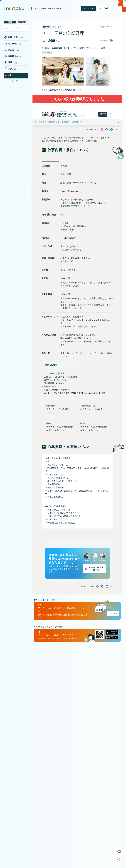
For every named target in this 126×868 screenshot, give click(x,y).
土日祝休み (47, 53)
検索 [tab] (10, 22)
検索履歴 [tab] (22, 22)
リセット (17, 81)
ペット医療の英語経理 (63, 33)
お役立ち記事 (41, 9)
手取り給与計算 (54, 9)
